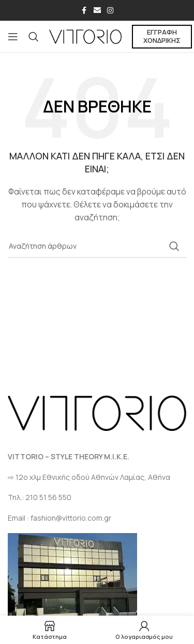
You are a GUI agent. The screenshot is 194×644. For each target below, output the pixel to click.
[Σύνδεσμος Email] (97, 11)
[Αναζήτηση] (34, 37)
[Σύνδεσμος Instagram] (110, 11)
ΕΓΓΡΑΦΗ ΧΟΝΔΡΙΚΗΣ (162, 36)
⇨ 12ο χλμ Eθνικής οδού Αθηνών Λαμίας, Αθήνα (89, 477)
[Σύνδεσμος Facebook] (84, 11)
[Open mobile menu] (13, 37)
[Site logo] (85, 36)
